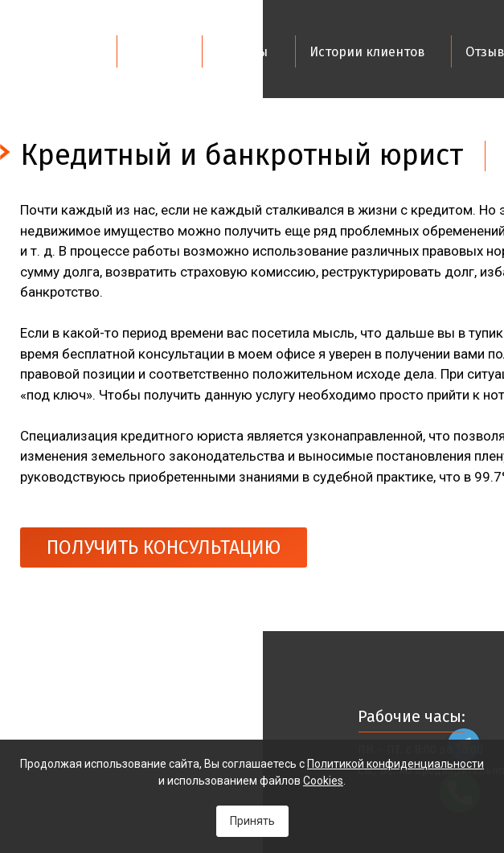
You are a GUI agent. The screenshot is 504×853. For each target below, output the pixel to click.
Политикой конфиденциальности (395, 764)
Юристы (242, 52)
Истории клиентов (367, 52)
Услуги (154, 52)
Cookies (323, 781)
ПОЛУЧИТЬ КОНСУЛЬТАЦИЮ (164, 547)
